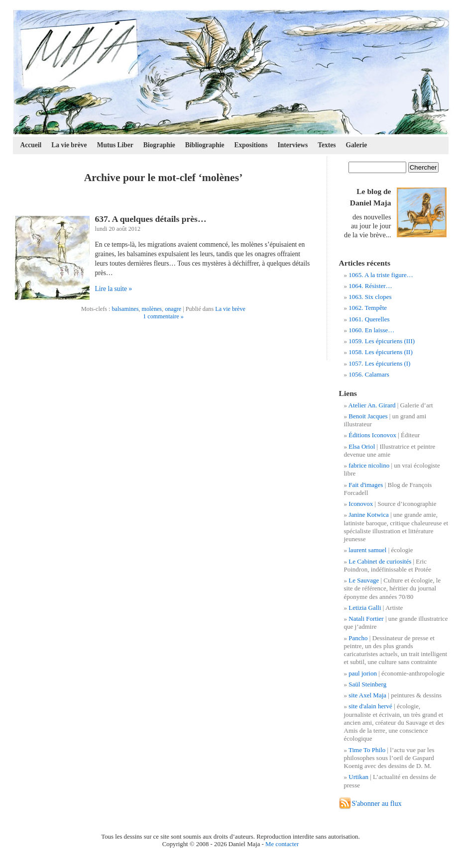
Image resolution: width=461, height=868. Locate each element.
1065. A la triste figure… (381, 275)
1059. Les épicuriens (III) (382, 341)
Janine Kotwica (369, 515)
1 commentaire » (163, 316)
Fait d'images (366, 485)
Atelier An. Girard (372, 405)
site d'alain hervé (370, 706)
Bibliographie (205, 145)
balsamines (125, 309)
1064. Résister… (370, 286)
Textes (327, 145)
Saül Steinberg (367, 684)
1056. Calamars (369, 374)
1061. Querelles (369, 319)
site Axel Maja (367, 695)
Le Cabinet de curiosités (380, 561)
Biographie (159, 145)
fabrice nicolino (369, 465)
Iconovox (361, 504)
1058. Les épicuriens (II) (381, 352)
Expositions (251, 145)
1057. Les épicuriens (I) (379, 363)
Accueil (31, 145)
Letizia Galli (365, 608)
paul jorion (363, 673)
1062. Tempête (368, 308)
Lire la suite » (114, 289)
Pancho (358, 638)
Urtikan (358, 777)
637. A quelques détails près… (151, 219)
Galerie (357, 145)
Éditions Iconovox (372, 435)
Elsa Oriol (362, 446)
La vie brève (69, 145)
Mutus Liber (115, 145)
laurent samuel (367, 550)
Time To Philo (367, 750)
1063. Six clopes (370, 297)
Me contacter (282, 844)
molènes (152, 309)
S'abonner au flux (377, 803)
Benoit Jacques (368, 416)
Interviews (292, 145)
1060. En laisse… (371, 330)
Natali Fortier (366, 619)
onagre (173, 309)
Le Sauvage (364, 580)
